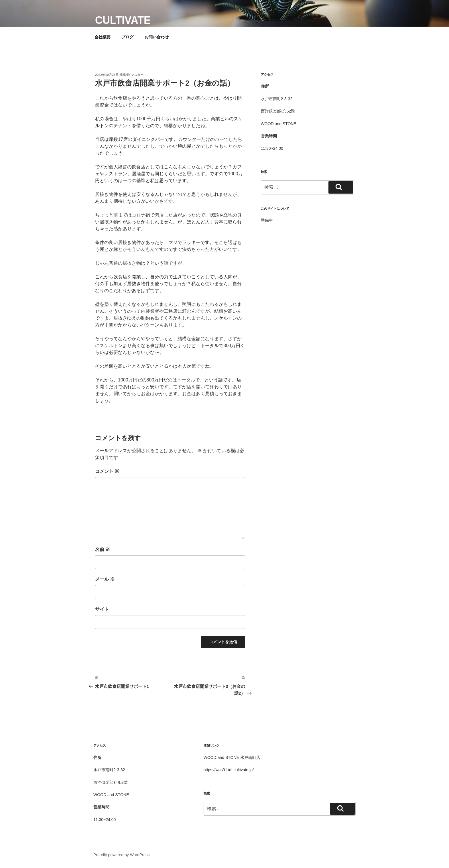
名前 (103, 549)
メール (105, 579)
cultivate (123, 20)
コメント (107, 471)
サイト (102, 609)
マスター (137, 75)
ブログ (127, 37)
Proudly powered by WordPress (122, 855)
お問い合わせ (157, 37)
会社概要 (103, 37)
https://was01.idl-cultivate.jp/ (229, 770)
